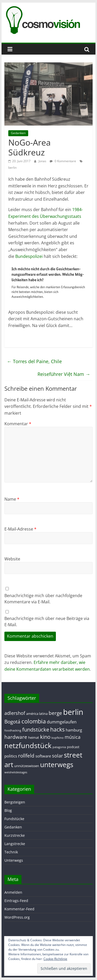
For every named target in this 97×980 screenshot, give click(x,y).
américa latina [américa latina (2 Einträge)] (37, 714)
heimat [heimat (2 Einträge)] (34, 737)
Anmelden (13, 892)
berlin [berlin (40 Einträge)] (73, 712)
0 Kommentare (63, 161)
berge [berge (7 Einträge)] (55, 713)
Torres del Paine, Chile (34, 361)
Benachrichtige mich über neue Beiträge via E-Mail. (47, 622)
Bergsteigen (15, 802)
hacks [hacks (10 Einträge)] (57, 729)
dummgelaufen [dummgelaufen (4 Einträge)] (62, 722)
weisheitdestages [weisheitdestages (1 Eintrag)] (16, 772)
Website (12, 559)
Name (12, 499)
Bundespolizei (29, 256)
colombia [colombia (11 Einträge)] (34, 721)
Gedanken (18, 133)
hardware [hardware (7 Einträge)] (16, 737)
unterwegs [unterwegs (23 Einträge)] (57, 765)
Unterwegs (14, 860)
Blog (8, 810)
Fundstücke (14, 819)
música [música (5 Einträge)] (73, 737)
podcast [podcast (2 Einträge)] (73, 747)
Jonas (43, 161)
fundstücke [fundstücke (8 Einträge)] (36, 730)
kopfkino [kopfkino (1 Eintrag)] (58, 738)
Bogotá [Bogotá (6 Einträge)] (12, 721)
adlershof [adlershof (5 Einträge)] (15, 713)
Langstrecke (15, 844)
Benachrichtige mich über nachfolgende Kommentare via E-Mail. (43, 599)
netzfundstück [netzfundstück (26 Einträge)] (28, 745)
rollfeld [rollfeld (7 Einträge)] (26, 756)
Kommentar (18, 424)
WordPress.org (17, 917)
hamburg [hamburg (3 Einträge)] (74, 730)
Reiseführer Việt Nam (64, 374)
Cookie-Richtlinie (55, 959)
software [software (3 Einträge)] (43, 756)
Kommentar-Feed (19, 909)
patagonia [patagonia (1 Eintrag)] (59, 747)
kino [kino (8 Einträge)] (45, 737)
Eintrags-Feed (16, 901)
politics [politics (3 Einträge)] (11, 756)
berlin (12, 168)
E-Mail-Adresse (20, 529)
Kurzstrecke (15, 835)
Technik (11, 852)
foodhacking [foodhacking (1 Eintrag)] (13, 730)
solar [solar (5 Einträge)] (57, 756)
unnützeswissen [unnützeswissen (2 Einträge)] (27, 766)
